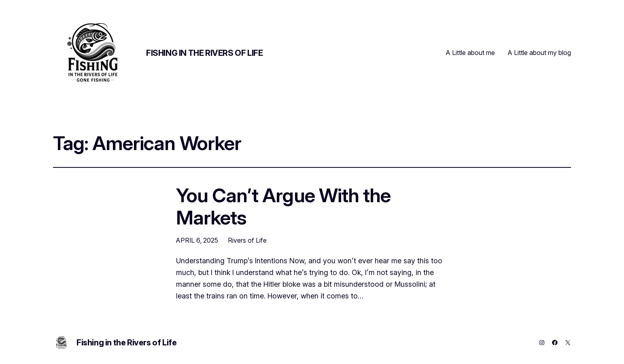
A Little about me (470, 53)
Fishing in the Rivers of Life (204, 53)
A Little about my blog (539, 53)
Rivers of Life (247, 240)
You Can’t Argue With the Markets (283, 206)
